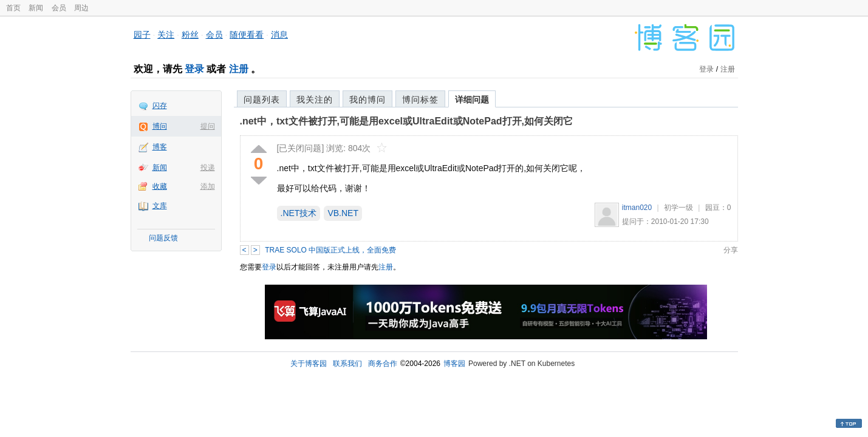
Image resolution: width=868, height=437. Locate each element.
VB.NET (343, 213)
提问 (208, 126)
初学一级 (678, 208)
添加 (208, 186)
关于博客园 (309, 364)
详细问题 (472, 100)
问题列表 (262, 100)
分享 (731, 250)
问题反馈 (163, 238)
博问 (160, 126)
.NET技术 (299, 213)
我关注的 (315, 100)
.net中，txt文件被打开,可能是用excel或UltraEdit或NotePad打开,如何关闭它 (407, 121)
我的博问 (367, 100)
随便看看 (247, 35)
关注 (166, 35)
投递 (208, 168)
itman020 (637, 208)
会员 (59, 8)
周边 (81, 8)
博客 (160, 147)
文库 (160, 206)
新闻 (36, 8)
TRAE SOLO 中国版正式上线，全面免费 (330, 250)
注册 (239, 69)
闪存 (160, 106)
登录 (194, 69)
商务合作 (383, 364)
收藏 (160, 186)
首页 (13, 8)
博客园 (454, 364)
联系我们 (347, 364)
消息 (279, 35)
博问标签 (420, 100)
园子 (142, 35)
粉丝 (190, 35)
